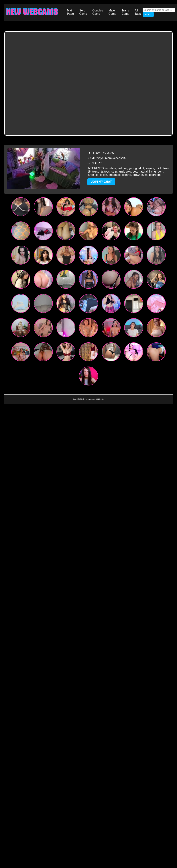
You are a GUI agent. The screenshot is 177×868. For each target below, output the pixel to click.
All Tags (138, 12)
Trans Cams (125, 12)
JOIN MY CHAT (101, 182)
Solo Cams (83, 12)
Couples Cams (98, 12)
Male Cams (112, 12)
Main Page (70, 12)
